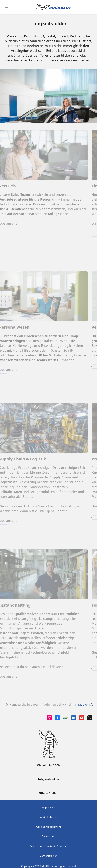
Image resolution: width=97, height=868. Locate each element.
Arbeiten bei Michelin (59, 704)
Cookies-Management (48, 827)
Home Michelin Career (22, 704)
